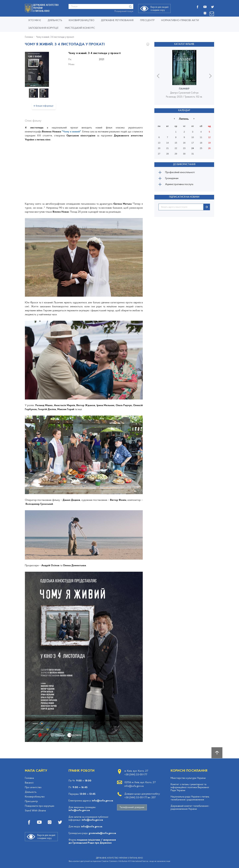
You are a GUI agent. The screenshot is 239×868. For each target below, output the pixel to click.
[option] (44, 69)
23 (184, 148)
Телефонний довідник (132, 807)
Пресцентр (147, 20)
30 (184, 154)
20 (159, 148)
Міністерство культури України (188, 778)
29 (176, 154)
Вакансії (29, 783)
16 (184, 143)
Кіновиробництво (35, 797)
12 (209, 137)
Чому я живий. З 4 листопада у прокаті (55, 37)
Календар (184, 111)
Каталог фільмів (184, 44)
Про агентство (33, 787)
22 (176, 148)
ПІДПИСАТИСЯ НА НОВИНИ (184, 197)
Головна (29, 37)
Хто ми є (35, 20)
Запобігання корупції (43, 28)
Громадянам (172, 178)
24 (193, 148)
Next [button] (210, 76)
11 (201, 137)
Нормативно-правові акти (180, 20)
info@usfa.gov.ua (102, 801)
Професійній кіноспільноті (180, 172)
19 (209, 143)
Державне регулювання (117, 20)
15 (176, 143)
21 (167, 148)
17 (193, 143)
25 (201, 148)
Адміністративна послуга (179, 184)
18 (201, 143)
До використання (184, 165)
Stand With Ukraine (35, 811)
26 (209, 148)
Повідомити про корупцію (40, 806)
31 (193, 154)
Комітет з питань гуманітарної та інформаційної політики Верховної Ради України (190, 787)
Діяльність (55, 20)
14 (167, 143)
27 (159, 154)
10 (193, 137)
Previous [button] (158, 76)
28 (167, 154)
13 (159, 143)
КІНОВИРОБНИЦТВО (81, 20)
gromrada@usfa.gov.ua (102, 833)
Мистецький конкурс (80, 28)
